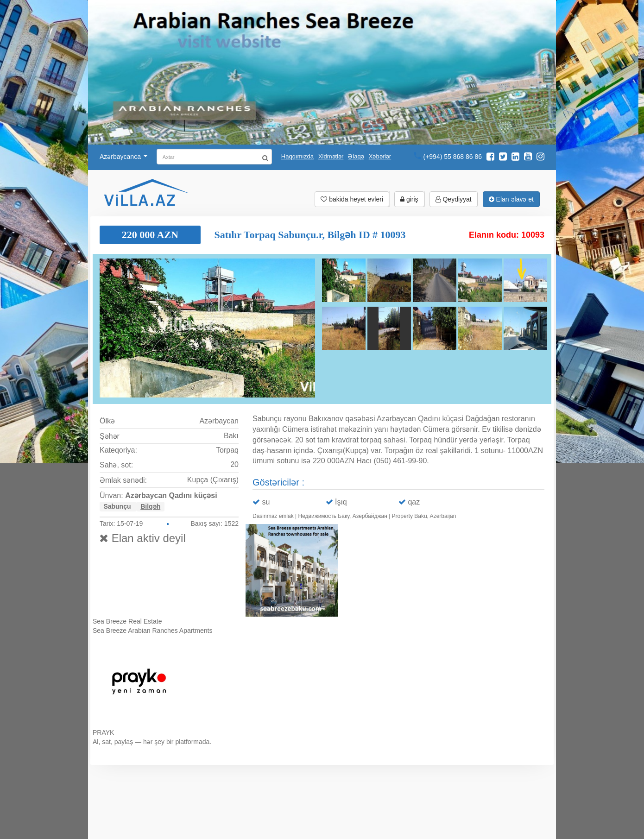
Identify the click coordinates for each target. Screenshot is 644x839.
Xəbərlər (380, 156)
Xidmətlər (331, 156)
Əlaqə (356, 156)
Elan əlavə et (511, 199)
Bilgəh (150, 506)
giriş (409, 199)
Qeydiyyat (454, 199)
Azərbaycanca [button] (123, 157)
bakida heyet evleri (352, 199)
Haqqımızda (297, 156)
